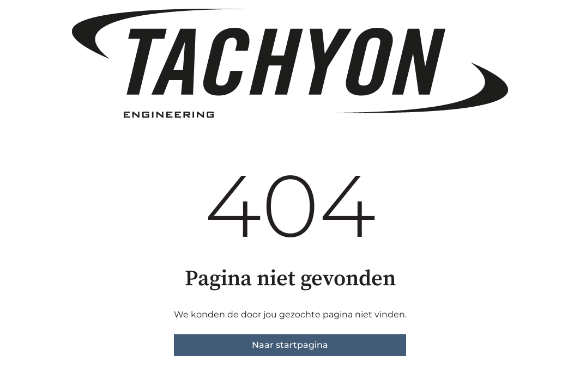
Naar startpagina (290, 345)
